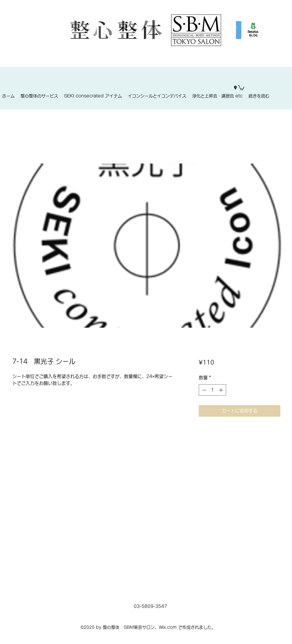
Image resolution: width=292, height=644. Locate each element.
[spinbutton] (213, 390)
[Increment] (222, 390)
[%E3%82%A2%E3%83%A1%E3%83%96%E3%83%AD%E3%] (253, 30)
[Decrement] (204, 390)
